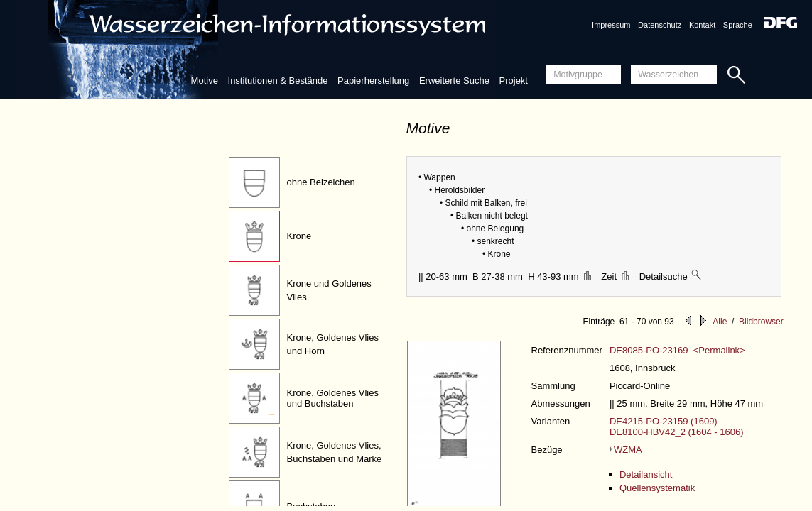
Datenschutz (660, 25)
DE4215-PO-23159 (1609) (664, 421)
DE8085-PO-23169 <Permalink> (677, 350)
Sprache (738, 25)
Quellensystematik (657, 488)
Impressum (611, 25)
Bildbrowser (761, 322)
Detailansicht (646, 474)
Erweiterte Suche (454, 81)
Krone (299, 236)
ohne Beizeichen (321, 182)
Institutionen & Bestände (278, 81)
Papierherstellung (373, 81)
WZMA (626, 450)
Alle (720, 322)
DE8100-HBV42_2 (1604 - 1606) (677, 432)
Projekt (514, 81)
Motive (205, 81)
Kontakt (702, 25)
